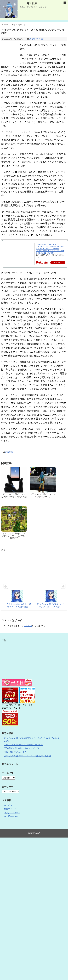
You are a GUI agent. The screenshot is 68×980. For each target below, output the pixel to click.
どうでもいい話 (36, 39)
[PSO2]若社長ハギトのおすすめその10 (22, 748)
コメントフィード (12, 813)
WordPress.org (11, 816)
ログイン (28, 626)
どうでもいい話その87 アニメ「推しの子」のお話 (28, 756)
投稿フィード (10, 809)
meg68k (9, 452)
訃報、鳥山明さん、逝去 (15, 752)
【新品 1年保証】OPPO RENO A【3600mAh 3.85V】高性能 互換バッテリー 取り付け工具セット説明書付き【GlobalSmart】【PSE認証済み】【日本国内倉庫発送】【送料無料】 (50, 249)
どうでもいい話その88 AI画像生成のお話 (23, 745)
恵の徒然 (32, 3)
